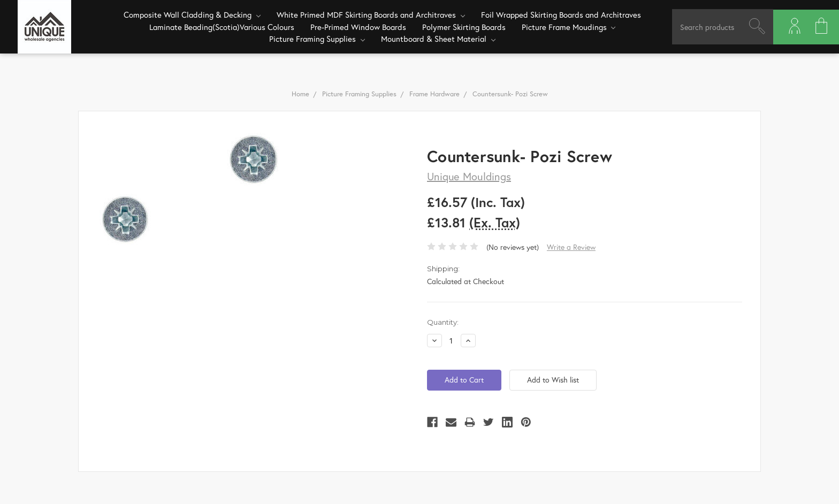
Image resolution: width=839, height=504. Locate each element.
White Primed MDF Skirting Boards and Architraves (371, 14)
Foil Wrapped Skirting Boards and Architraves (561, 14)
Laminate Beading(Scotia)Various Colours (222, 27)
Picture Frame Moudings (569, 27)
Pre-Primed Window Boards (358, 27)
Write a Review (571, 247)
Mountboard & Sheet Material (438, 39)
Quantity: (443, 322)
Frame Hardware (434, 94)
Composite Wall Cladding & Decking (192, 14)
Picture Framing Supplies (317, 39)
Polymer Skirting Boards (464, 27)
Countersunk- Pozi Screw (510, 94)
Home (300, 94)
